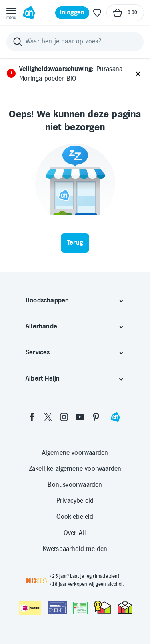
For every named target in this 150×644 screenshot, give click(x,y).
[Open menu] (11, 13)
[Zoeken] (75, 42)
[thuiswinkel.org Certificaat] (103, 607)
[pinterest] (96, 417)
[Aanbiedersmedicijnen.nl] (80, 608)
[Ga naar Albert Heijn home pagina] (29, 13)
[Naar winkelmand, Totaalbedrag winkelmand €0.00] (125, 13)
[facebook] (32, 417)
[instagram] (64, 417)
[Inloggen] (72, 13)
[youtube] (80, 417)
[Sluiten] (138, 74)
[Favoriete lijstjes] (97, 13)
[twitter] (48, 417)
